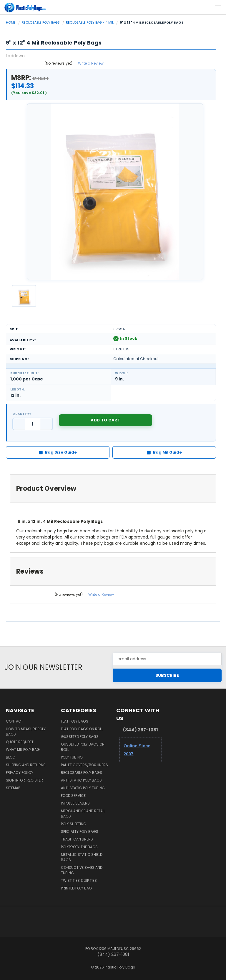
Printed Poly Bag (76, 888)
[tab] (113, 489)
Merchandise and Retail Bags (83, 814)
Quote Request (20, 742)
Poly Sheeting (74, 824)
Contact (15, 721)
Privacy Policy (20, 773)
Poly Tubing (72, 757)
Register (35, 780)
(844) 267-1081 (141, 730)
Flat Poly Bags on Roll (82, 729)
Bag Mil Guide (164, 452)
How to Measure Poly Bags (26, 732)
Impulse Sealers (75, 803)
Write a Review (91, 63)
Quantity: (22, 414)
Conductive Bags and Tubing (82, 870)
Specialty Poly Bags (80, 832)
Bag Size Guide (58, 452)
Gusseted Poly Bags (80, 737)
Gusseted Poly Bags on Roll (83, 747)
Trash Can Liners (77, 839)
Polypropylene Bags (79, 847)
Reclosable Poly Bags (82, 773)
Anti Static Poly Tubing (83, 788)
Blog (11, 757)
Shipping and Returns (26, 765)
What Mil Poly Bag (23, 750)
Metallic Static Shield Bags (82, 857)
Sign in (13, 780)
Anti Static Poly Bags (81, 780)
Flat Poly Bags (75, 721)
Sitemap (13, 788)
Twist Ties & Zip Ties (79, 880)
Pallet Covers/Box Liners (84, 765)
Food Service (73, 796)
